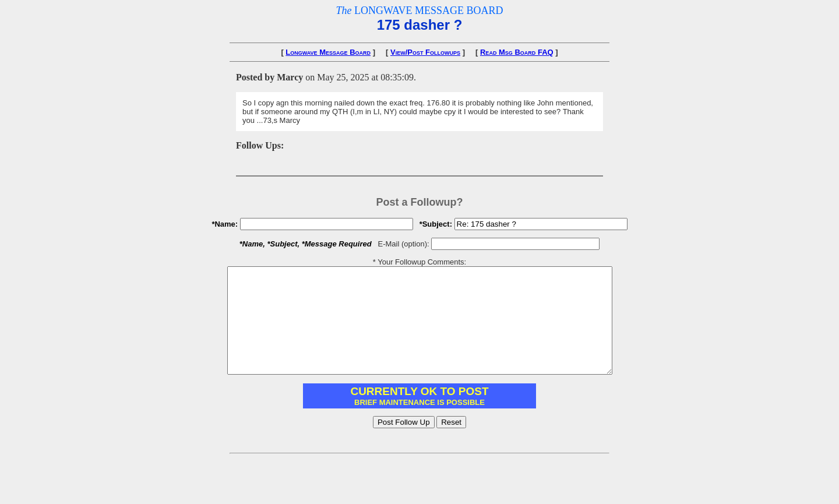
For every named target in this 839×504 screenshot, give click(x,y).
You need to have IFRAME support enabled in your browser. (419, 417)
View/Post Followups (425, 52)
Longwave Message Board (328, 52)
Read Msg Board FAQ (517, 52)
